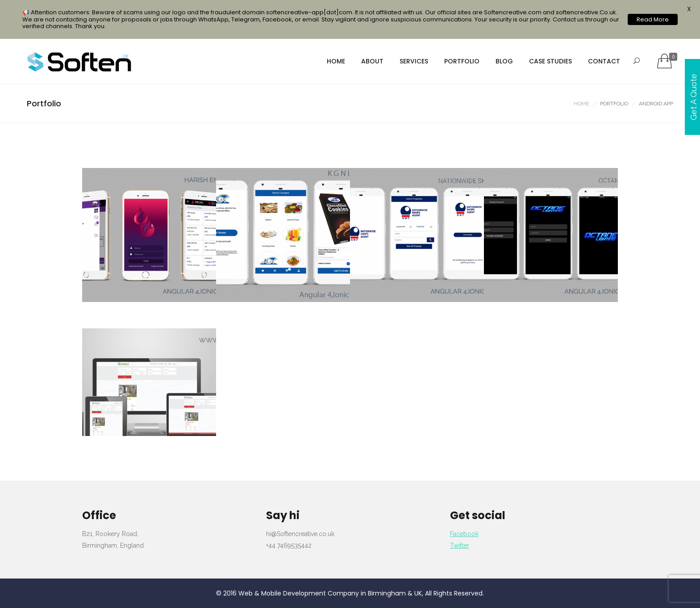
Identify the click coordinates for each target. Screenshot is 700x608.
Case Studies (550, 61)
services (414, 61)
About (372, 61)
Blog (504, 61)
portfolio (462, 61)
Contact (604, 61)
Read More (653, 19)
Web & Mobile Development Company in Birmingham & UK (330, 593)
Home (336, 61)
